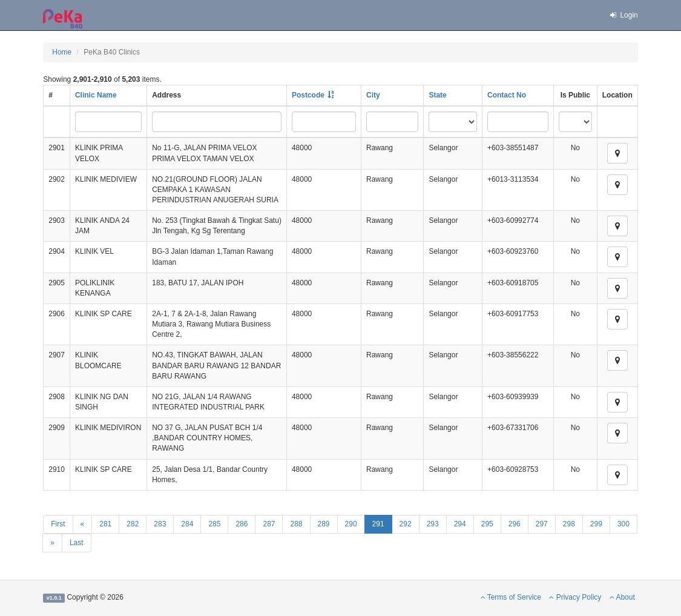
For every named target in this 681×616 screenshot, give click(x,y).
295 (487, 524)
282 (133, 524)
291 (378, 524)
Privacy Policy (575, 597)
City (373, 95)
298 (569, 524)
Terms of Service (511, 597)
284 (187, 524)
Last (77, 543)
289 (324, 524)
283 (160, 524)
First (58, 524)
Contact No (507, 95)
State (437, 95)
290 (351, 524)
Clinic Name (96, 95)
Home (62, 52)
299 (596, 524)
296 (515, 524)
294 (460, 524)
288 (296, 524)
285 (214, 524)
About (622, 597)
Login (623, 15)
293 (433, 524)
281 (105, 524)
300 (623, 524)
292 (406, 524)
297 (542, 524)
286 (242, 524)
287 (269, 524)
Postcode (308, 95)
